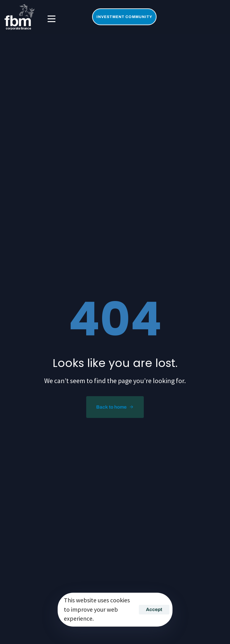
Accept (154, 609)
